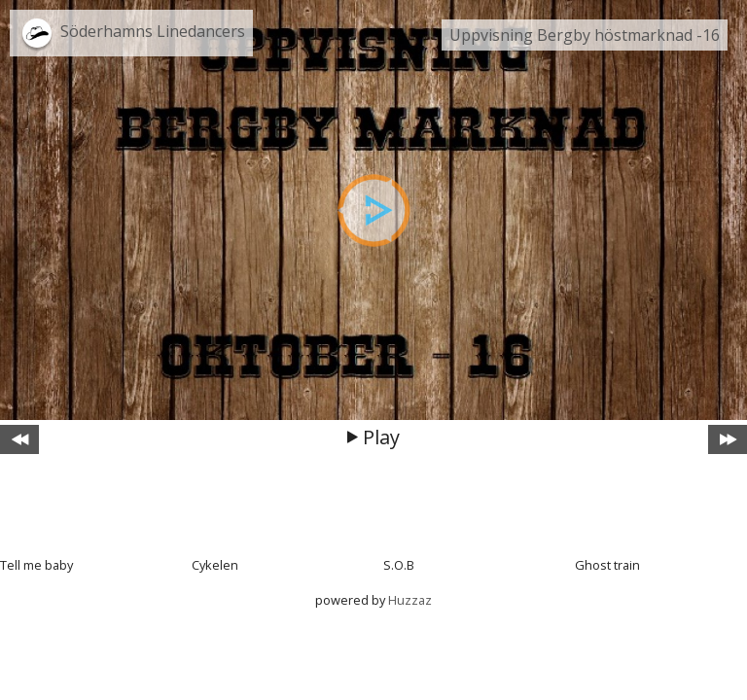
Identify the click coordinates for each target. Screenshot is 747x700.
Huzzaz (410, 600)
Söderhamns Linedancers (153, 31)
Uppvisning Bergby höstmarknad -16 (585, 35)
